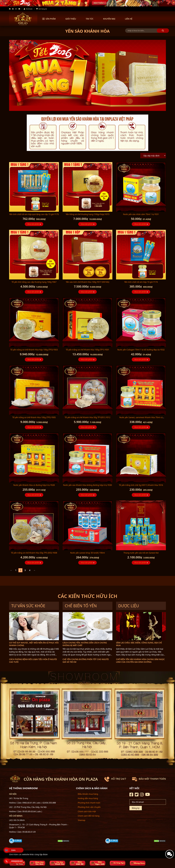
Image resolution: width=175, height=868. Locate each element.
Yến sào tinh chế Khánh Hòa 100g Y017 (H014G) (87, 282)
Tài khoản (28, 9)
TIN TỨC (90, 19)
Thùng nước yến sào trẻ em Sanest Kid (141, 553)
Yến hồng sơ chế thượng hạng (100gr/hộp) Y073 (87, 214)
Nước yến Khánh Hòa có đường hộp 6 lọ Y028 (34, 485)
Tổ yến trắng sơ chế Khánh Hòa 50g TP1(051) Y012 (87, 417)
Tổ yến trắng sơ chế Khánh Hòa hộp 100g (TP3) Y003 (34, 350)
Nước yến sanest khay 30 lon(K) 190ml (87, 553)
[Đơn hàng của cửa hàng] (153, 156)
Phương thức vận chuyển (89, 807)
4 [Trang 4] (30, 570)
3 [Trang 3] (25, 570)
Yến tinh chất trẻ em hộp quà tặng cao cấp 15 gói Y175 (34, 214)
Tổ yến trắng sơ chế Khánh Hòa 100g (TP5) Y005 (34, 417)
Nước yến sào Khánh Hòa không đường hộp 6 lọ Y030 (87, 485)
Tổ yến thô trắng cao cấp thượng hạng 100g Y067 (34, 282)
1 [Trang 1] (16, 570)
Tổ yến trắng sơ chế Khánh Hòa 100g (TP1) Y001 (87, 350)
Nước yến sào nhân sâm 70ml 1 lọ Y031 (141, 214)
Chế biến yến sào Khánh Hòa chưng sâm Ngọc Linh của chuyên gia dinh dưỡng (140, 661)
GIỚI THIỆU (71, 19)
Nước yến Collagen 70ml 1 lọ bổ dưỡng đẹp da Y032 (141, 350)
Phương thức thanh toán (89, 803)
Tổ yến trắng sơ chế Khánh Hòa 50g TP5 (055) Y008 (34, 553)
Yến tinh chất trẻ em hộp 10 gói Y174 (141, 282)
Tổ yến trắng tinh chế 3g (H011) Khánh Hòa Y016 (141, 485)
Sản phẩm (49, 19)
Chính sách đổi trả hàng (89, 816)
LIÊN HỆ (129, 19)
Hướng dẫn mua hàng (88, 798)
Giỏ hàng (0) (41, 9)
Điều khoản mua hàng (88, 794)
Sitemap (82, 820)
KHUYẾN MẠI (109, 19)
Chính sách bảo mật (87, 811)
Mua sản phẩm (33, 224)
